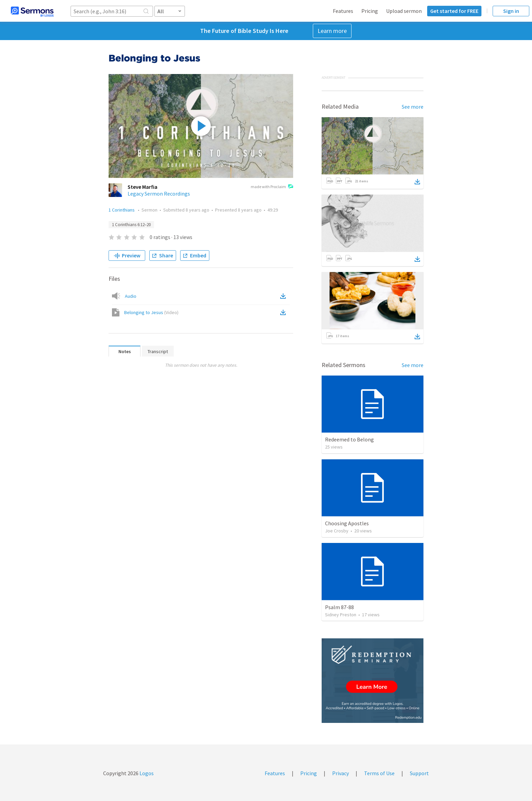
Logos (146, 773)
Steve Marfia (142, 187)
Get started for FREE (454, 11)
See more (413, 107)
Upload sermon (404, 11)
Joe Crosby (337, 531)
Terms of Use (379, 773)
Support (419, 773)
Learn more (332, 31)
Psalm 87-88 (339, 607)
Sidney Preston (341, 615)
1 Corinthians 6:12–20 (131, 225)
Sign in (511, 11)
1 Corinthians (122, 210)
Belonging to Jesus (151, 312)
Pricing (370, 11)
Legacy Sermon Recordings (159, 194)
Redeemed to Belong (349, 439)
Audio (131, 296)
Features (343, 11)
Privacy (340, 773)
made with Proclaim (272, 187)
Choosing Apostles (347, 523)
